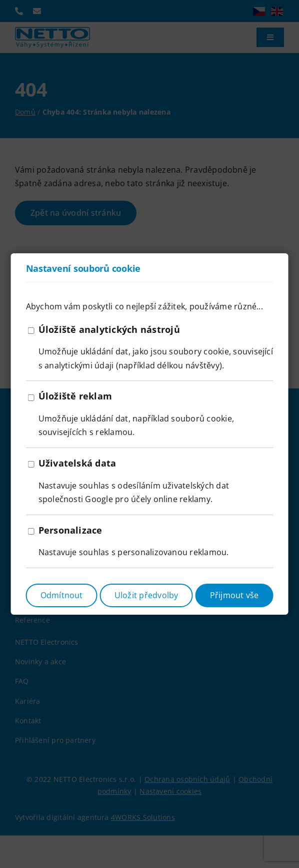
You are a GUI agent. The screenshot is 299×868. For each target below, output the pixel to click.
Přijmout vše (234, 595)
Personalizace (70, 530)
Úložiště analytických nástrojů (109, 329)
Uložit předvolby (146, 595)
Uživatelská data (77, 463)
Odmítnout (62, 595)
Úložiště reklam (75, 396)
